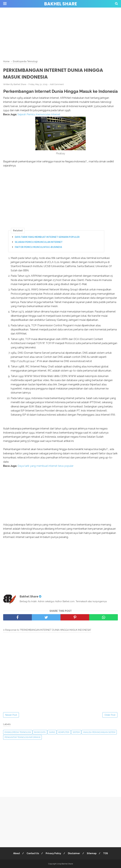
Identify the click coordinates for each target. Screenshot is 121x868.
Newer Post (11, 715)
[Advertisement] (60, 33)
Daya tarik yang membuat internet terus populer (46, 466)
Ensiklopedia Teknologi (18, 732)
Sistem (76, 732)
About (17, 853)
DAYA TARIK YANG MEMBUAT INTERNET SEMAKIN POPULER (47, 237)
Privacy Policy (53, 853)
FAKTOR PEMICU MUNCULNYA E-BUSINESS (38, 247)
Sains (52, 732)
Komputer (64, 732)
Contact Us (33, 853)
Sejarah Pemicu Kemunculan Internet (39, 114)
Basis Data (40, 732)
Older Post (110, 715)
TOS (106, 853)
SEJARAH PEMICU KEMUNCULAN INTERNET (39, 242)
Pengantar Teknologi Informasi (22, 737)
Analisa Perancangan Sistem (99, 732)
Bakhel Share (60, 4)
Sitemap (92, 853)
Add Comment (57, 84)
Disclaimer (74, 853)
